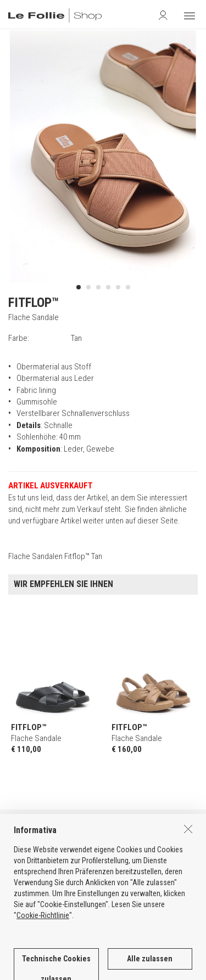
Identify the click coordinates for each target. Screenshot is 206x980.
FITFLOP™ (34, 303)
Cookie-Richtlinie (43, 951)
